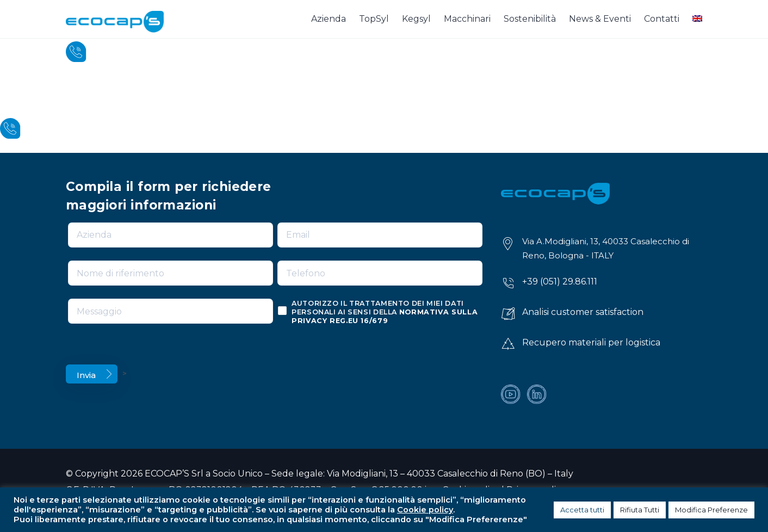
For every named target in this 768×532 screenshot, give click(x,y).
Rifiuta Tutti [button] (640, 510)
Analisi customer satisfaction (583, 312)
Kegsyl (416, 19)
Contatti (662, 19)
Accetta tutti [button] (582, 510)
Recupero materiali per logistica (591, 342)
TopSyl (374, 19)
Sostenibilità (530, 19)
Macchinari (467, 19)
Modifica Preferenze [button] (711, 510)
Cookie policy (425, 510)
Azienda (329, 19)
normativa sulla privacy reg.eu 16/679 (385, 316)
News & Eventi (600, 19)
